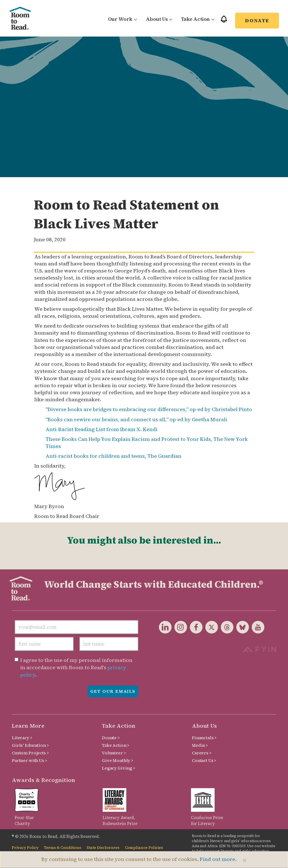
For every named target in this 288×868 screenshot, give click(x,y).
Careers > (202, 753)
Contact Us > (204, 760)
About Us (159, 19)
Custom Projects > (30, 753)
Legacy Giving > (119, 768)
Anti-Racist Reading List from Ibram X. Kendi (102, 429)
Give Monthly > (118, 760)
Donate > (111, 738)
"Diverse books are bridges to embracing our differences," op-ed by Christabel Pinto (149, 409)
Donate (257, 20)
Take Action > (116, 745)
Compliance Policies (144, 848)
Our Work (123, 19)
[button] (224, 22)
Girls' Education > (30, 745)
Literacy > (22, 738)
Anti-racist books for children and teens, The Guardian (113, 456)
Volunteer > (114, 753)
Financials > (204, 738)
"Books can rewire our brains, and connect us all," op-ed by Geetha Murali (136, 419)
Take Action (198, 19)
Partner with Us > (30, 760)
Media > (200, 745)
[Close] (245, 860)
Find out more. (218, 859)
